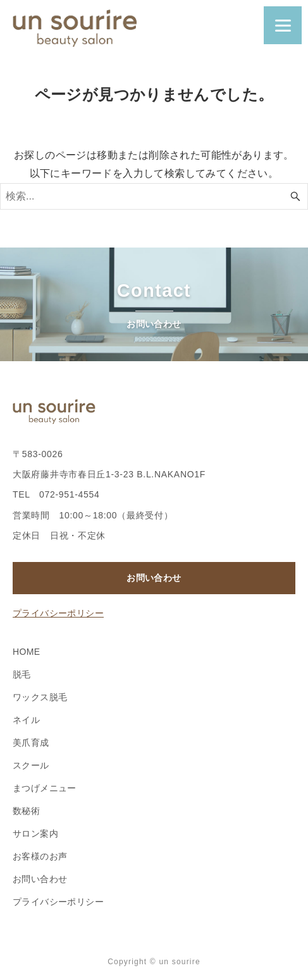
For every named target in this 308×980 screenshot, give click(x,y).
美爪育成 (31, 743)
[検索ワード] (154, 196)
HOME (27, 652)
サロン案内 (35, 834)
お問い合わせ (154, 578)
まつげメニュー (45, 788)
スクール (31, 765)
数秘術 (26, 811)
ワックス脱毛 (40, 697)
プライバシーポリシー (58, 613)
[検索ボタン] (295, 196)
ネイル (26, 720)
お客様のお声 (40, 856)
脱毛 (22, 674)
